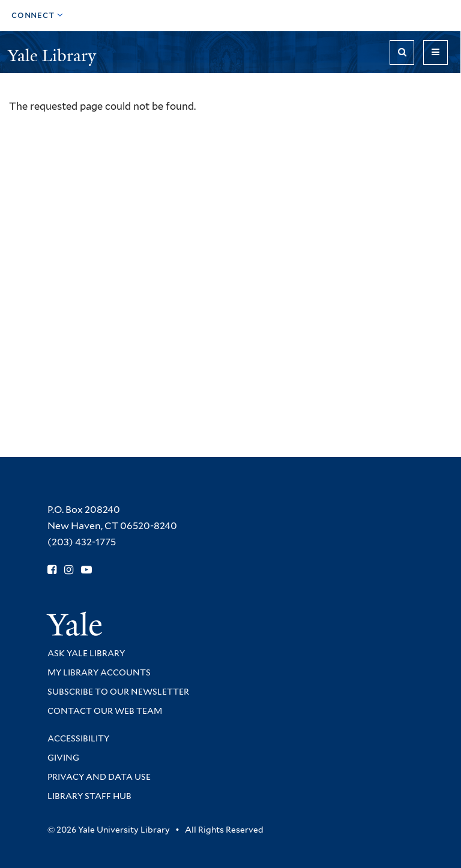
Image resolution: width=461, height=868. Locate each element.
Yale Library (54, 55)
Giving (63, 758)
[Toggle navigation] (435, 52)
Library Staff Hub (89, 796)
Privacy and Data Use (99, 777)
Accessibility (78, 738)
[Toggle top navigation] (38, 16)
